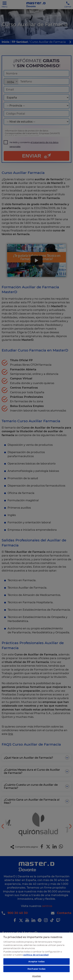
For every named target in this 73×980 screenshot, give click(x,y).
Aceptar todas (37, 961)
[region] (36, 956)
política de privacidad (36, 955)
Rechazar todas (36, 969)
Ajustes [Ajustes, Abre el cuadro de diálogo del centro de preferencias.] (37, 976)
